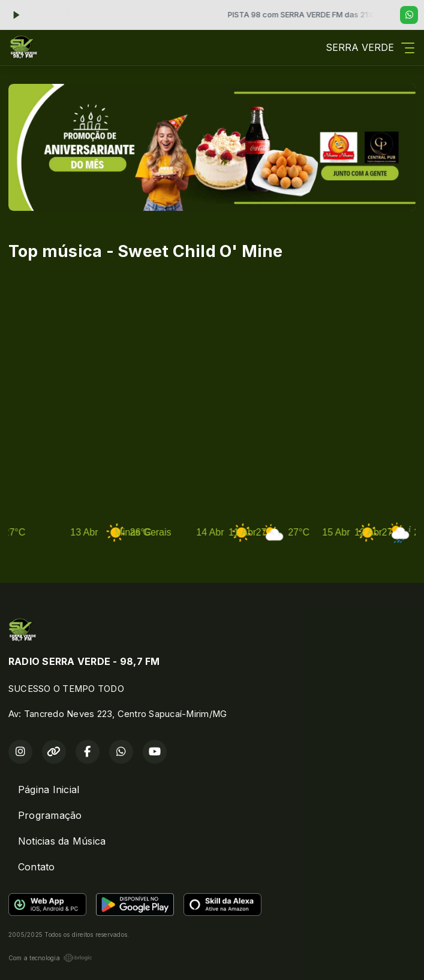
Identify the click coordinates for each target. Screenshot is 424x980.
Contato (37, 867)
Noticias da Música (62, 841)
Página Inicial (49, 790)
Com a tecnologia (50, 958)
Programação (50, 815)
